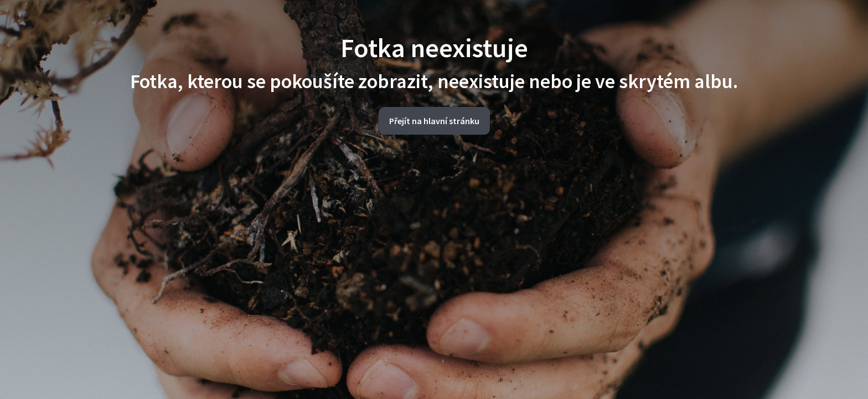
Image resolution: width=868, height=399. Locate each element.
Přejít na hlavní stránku (434, 121)
